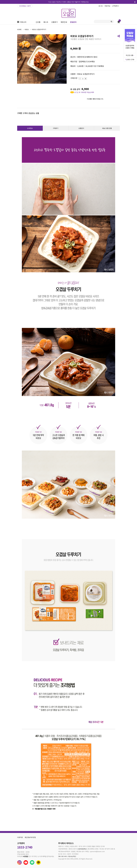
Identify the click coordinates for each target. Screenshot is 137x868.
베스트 (46, 22)
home (19, 29)
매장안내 (64, 22)
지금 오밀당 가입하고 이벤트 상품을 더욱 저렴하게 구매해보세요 (68, 2)
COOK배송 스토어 (25, 6)
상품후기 (55, 22)
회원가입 (107, 6)
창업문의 (73, 22)
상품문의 (81, 128)
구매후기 (56, 128)
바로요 (27, 29)
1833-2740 (130, 59)
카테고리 (23, 22)
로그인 (101, 6)
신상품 (38, 22)
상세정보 (30, 128)
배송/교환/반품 (107, 128)
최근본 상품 (130, 55)
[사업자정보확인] (82, 849)
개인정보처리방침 (30, 837)
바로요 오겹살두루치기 (39, 29)
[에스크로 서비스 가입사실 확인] (68, 856)
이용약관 (20, 837)
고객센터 (115, 6)
